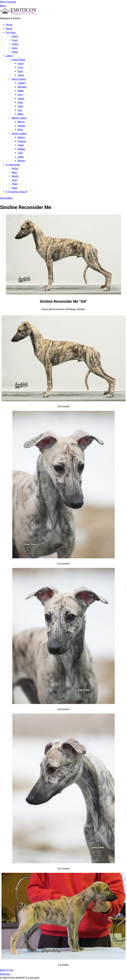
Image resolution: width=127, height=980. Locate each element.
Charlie (21, 126)
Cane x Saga (18, 60)
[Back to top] (7, 970)
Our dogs (11, 32)
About (9, 29)
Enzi (20, 110)
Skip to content (8, 2)
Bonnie (21, 161)
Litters (9, 56)
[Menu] (3, 6)
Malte (21, 91)
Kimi (20, 95)
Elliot (20, 71)
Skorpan (22, 87)
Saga (14, 188)
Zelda (15, 52)
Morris (21, 122)
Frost (20, 67)
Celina (15, 44)
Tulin (20, 153)
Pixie (20, 102)
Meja (14, 172)
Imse (14, 180)
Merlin (15, 176)
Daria (15, 48)
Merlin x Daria (19, 118)
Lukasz (21, 83)
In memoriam (13, 165)
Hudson (22, 141)
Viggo (21, 145)
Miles (20, 114)
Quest (21, 75)
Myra (20, 130)
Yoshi (15, 40)
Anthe (15, 168)
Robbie (21, 149)
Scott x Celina (19, 134)
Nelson (21, 137)
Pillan (15, 184)
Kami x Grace (19, 79)
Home (9, 25)
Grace (15, 36)
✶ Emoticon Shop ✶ (17, 192)
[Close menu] (6, 198)
